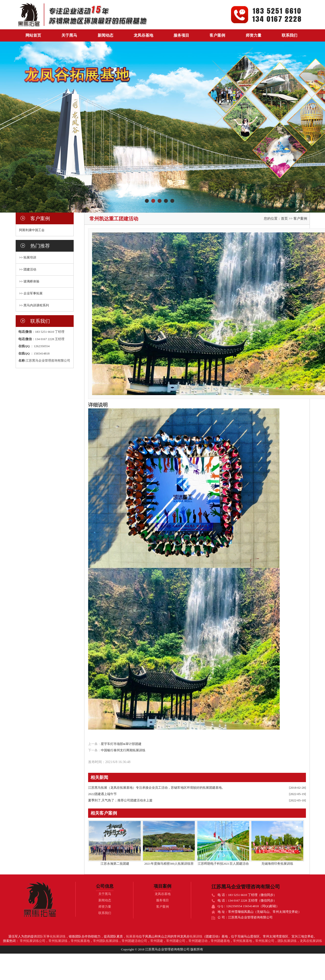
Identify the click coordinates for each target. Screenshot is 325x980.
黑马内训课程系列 (36, 305)
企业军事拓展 (33, 293)
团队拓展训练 (287, 941)
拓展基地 (132, 936)
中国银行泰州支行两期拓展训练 (123, 750)
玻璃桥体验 (31, 281)
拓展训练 (196, 936)
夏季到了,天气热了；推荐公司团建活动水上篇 (120, 800)
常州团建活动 (198, 941)
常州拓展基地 (80, 941)
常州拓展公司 (265, 941)
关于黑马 (69, 35)
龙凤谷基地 (143, 35)
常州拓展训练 (58, 941)
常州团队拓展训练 (106, 941)
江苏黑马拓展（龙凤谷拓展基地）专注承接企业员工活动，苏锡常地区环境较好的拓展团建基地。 (157, 788)
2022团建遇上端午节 (102, 794)
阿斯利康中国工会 (32, 230)
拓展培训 (30, 257)
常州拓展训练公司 (33, 941)
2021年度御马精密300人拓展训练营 (169, 864)
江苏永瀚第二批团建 (115, 864)
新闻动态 (105, 35)
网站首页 (33, 35)
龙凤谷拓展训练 (311, 941)
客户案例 (217, 35)
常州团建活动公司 (134, 941)
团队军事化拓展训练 (51, 936)
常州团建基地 (220, 941)
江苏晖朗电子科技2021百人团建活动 (223, 864)
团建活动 (30, 269)
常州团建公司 (176, 941)
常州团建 (157, 941)
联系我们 (290, 35)
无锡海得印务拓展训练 (277, 864)
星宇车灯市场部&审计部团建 (121, 744)
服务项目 (181, 35)
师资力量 (254, 35)
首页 (284, 219)
